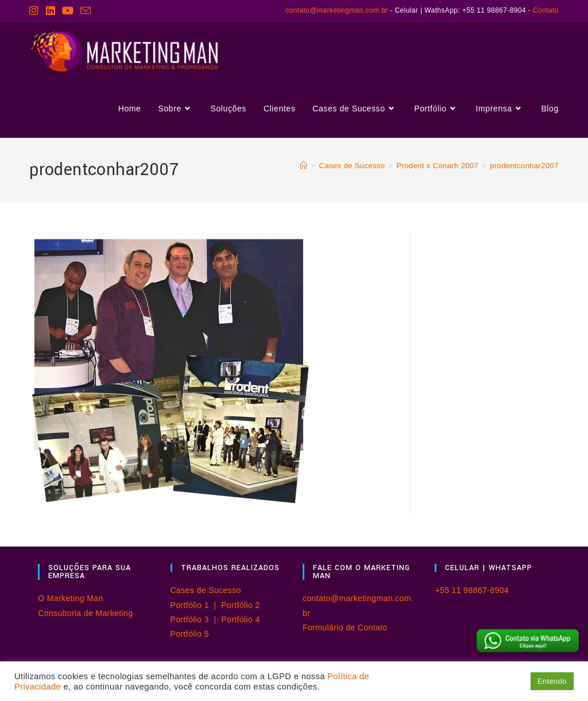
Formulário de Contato (345, 628)
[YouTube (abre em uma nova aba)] (68, 11)
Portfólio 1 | (196, 605)
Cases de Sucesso (206, 590)
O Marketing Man (70, 598)
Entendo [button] (552, 681)
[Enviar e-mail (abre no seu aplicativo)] (86, 11)
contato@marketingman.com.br (336, 10)
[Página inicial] (303, 166)
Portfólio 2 (240, 605)
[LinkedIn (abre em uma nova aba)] (51, 11)
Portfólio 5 (190, 634)
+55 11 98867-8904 (472, 590)
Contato (546, 10)
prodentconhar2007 (524, 166)
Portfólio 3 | (196, 619)
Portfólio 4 (240, 619)
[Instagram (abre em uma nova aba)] (36, 11)
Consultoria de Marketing (85, 613)
